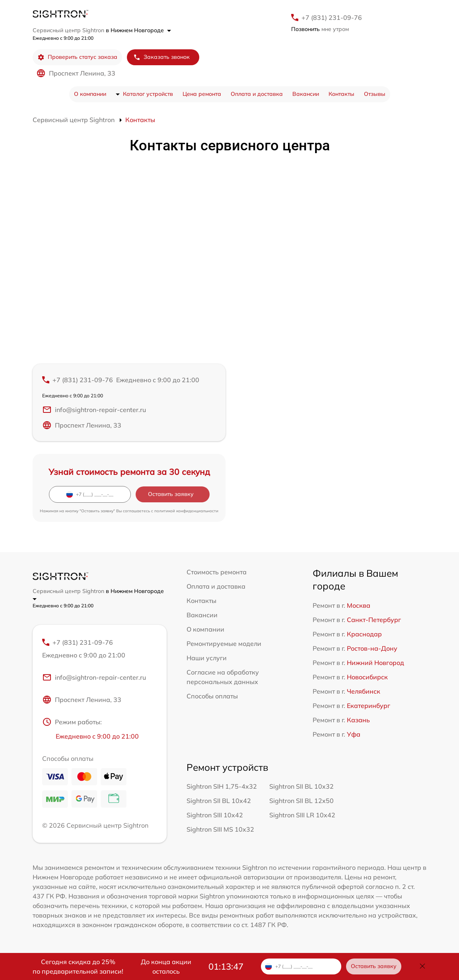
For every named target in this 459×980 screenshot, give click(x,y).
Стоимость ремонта (217, 572)
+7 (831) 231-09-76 (332, 17)
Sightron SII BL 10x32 (301, 786)
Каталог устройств (148, 94)
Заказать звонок (161, 57)
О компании (90, 94)
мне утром (320, 29)
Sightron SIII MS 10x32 (220, 829)
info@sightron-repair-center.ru (94, 410)
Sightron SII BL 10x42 (219, 801)
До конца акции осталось (166, 966)
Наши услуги (207, 658)
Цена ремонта (202, 94)
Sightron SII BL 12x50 (301, 801)
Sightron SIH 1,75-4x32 (222, 786)
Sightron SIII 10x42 (215, 815)
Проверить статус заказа (77, 57)
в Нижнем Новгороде (138, 30)
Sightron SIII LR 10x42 (302, 815)
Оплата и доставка (257, 94)
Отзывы (375, 94)
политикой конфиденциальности (186, 511)
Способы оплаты (212, 696)
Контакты (341, 94)
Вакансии (306, 94)
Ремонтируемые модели (224, 644)
